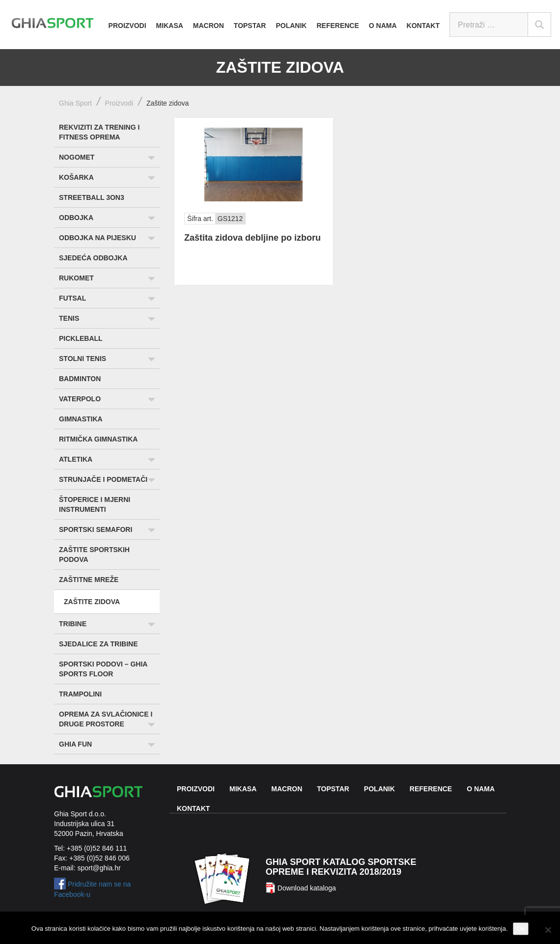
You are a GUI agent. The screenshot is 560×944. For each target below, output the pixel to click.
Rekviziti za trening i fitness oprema (99, 132)
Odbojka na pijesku (98, 238)
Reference (337, 26)
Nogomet (77, 157)
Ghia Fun (75, 744)
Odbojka (76, 218)
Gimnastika (81, 419)
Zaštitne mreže (89, 580)
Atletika (76, 459)
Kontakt (423, 26)
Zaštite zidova (92, 602)
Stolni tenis (83, 359)
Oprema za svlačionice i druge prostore (106, 719)
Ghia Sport (75, 103)
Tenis (69, 318)
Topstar (250, 26)
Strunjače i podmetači (103, 479)
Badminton (80, 379)
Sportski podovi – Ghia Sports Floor (103, 669)
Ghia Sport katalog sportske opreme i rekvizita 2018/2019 (341, 867)
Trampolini (80, 694)
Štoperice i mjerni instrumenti (95, 504)
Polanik (291, 26)
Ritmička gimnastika (98, 439)
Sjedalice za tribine (98, 644)
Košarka (76, 177)
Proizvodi (127, 26)
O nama (383, 26)
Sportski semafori (96, 529)
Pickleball (81, 338)
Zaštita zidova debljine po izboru (252, 238)
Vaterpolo (80, 399)
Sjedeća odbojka (93, 258)
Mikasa (170, 26)
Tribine (73, 624)
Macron (209, 26)
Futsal (72, 298)
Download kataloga (307, 888)
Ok (521, 929)
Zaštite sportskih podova (94, 555)
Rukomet (76, 278)
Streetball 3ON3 (92, 197)
